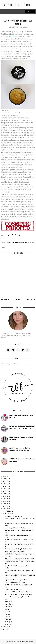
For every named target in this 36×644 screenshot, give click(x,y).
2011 (5, 629)
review (32, 242)
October (7, 602)
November (8, 514)
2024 (5, 481)
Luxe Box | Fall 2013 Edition (13, 516)
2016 (5, 501)
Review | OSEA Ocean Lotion (14, 589)
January (7, 624)
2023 (5, 484)
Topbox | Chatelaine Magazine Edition (17, 580)
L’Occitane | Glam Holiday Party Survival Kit (18, 549)
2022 (5, 486)
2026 (5, 476)
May (6, 614)
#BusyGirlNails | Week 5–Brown (15, 582)
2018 (5, 496)
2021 (5, 489)
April (6, 617)
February (7, 622)
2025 (5, 479)
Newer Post (6, 299)
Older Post (30, 299)
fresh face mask (12, 242)
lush (21, 242)
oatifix (26, 242)
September (8, 604)
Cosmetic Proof (18, 5)
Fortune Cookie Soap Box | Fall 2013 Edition (18, 594)
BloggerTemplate (28, 642)
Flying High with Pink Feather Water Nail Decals (19, 559)
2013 (5, 508)
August (7, 607)
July (6, 609)
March (7, 619)
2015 (5, 504)
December (8, 511)
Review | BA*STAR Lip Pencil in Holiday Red (18, 592)
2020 (5, 491)
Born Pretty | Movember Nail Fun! (15, 528)
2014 (5, 506)
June (6, 612)
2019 (5, 494)
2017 (5, 499)
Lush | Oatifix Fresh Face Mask (14, 551)
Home (19, 299)
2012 (5, 626)
